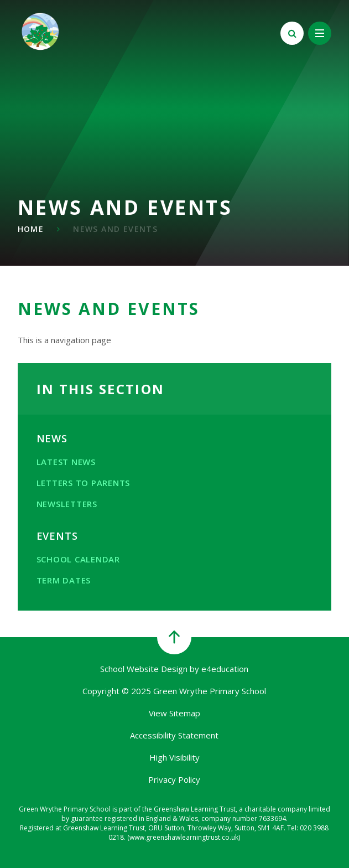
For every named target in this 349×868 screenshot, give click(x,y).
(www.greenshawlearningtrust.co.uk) (183, 837)
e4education (225, 669)
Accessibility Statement (174, 735)
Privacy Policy (174, 779)
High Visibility (175, 757)
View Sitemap (175, 713)
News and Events (115, 229)
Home (31, 229)
